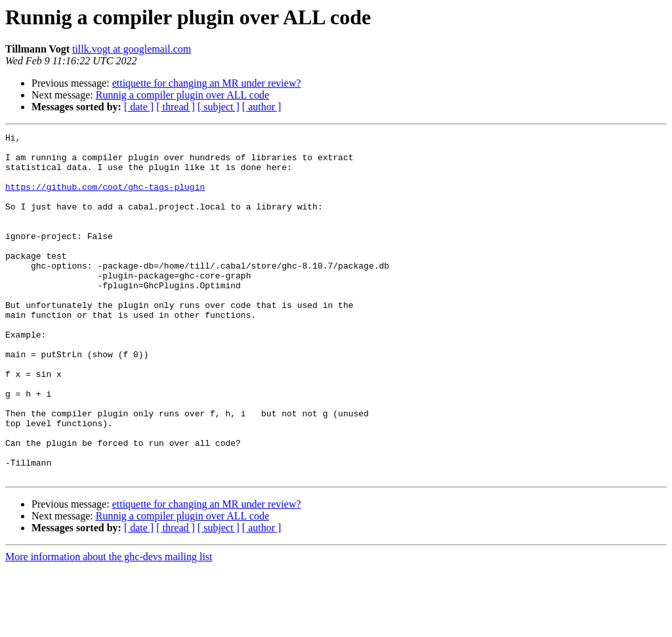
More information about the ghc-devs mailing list (109, 626)
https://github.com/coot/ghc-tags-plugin (105, 198)
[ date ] (139, 107)
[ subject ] (219, 107)
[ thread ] (176, 107)
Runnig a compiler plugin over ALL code (182, 95)
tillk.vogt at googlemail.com (132, 49)
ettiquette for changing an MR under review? (207, 83)
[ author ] (262, 107)
